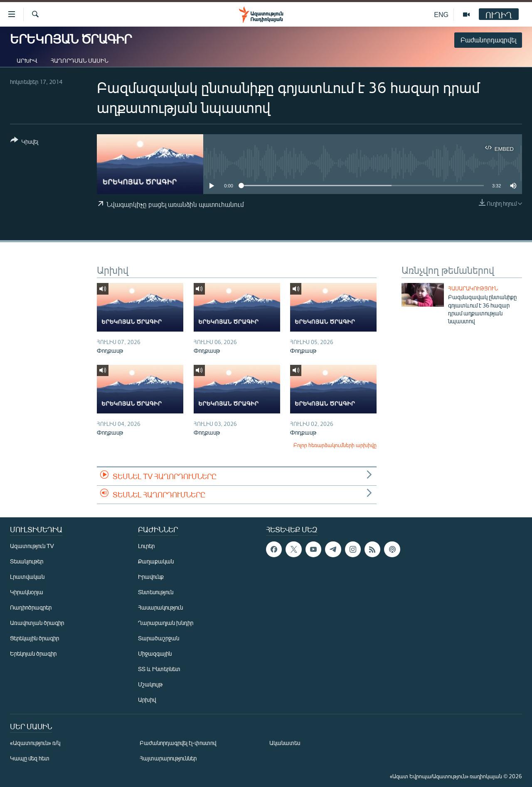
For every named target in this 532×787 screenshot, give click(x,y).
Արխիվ (27, 60)
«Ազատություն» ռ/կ (35, 743)
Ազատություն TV (32, 546)
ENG (441, 14)
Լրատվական (27, 577)
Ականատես (285, 743)
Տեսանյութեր (27, 561)
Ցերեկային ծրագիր (34, 638)
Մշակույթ (150, 684)
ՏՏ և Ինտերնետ (159, 669)
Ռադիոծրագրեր (31, 607)
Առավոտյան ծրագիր (37, 623)
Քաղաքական (156, 561)
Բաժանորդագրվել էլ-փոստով (178, 743)
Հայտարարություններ (168, 758)
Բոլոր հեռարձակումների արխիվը (335, 445)
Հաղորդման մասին (80, 60)
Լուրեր (146, 546)
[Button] (24, 142)
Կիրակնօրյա (27, 592)
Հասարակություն (473, 288)
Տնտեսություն (156, 592)
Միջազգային (155, 653)
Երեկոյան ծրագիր (33, 653)
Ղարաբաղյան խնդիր (166, 623)
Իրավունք (151, 577)
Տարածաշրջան (159, 638)
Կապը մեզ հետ (30, 758)
